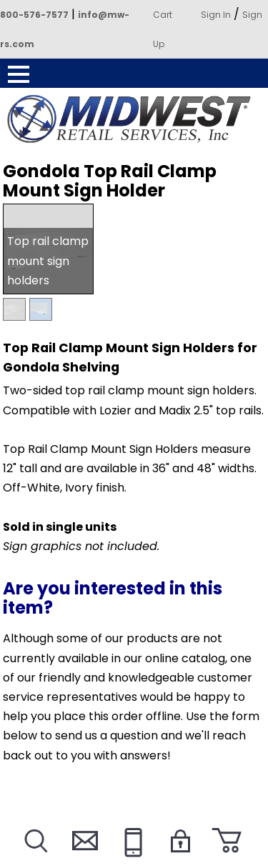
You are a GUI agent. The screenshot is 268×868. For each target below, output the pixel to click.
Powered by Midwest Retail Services (134, 119)
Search (35, 858)
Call (131, 858)
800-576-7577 (34, 15)
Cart (163, 15)
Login (179, 858)
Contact (83, 858)
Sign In (216, 15)
